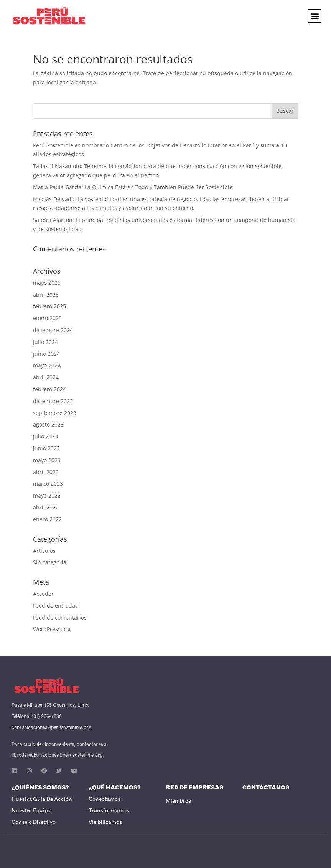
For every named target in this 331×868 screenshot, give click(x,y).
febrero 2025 (49, 306)
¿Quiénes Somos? (40, 788)
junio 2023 (46, 448)
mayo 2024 (47, 365)
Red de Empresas (194, 788)
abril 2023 (46, 472)
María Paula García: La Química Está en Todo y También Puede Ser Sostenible (133, 187)
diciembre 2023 (53, 401)
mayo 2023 (47, 460)
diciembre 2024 (53, 330)
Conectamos (105, 799)
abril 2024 (46, 377)
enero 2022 (47, 519)
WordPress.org (52, 629)
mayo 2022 (47, 495)
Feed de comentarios (60, 618)
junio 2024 (46, 354)
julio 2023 (45, 436)
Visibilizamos (105, 823)
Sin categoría (50, 562)
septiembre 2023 (55, 413)
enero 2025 (47, 318)
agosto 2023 (48, 424)
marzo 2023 (48, 484)
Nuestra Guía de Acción (42, 799)
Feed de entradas (55, 606)
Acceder (43, 594)
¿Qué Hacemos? (115, 788)
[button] (315, 16)
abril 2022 (46, 507)
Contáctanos (266, 788)
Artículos (44, 551)
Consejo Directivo (34, 823)
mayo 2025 (47, 283)
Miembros (178, 801)
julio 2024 (45, 342)
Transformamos (109, 811)
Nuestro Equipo (31, 811)
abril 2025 (46, 295)
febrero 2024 (49, 389)
